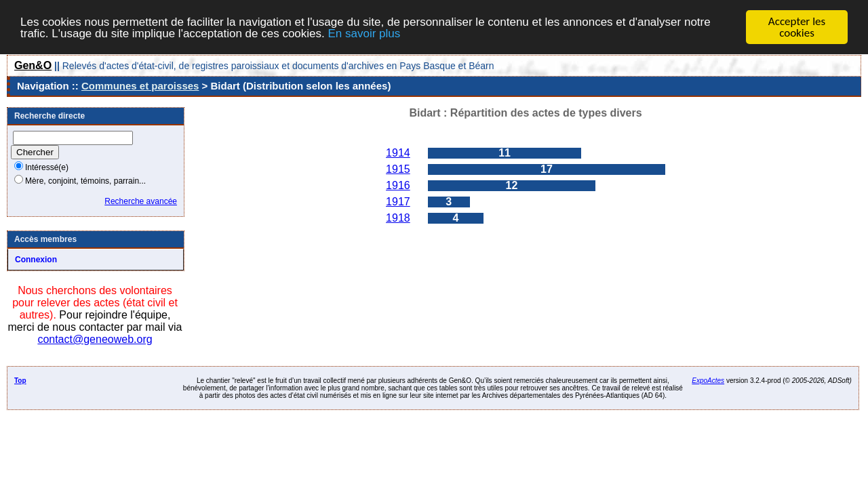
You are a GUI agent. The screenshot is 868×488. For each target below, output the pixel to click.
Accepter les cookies (797, 27)
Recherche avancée (141, 201)
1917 (398, 202)
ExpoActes (708, 381)
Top (20, 381)
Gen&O (33, 65)
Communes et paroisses (140, 86)
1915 (398, 169)
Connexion (36, 260)
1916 (398, 185)
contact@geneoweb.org (95, 339)
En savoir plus (364, 33)
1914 (398, 153)
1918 (398, 218)
